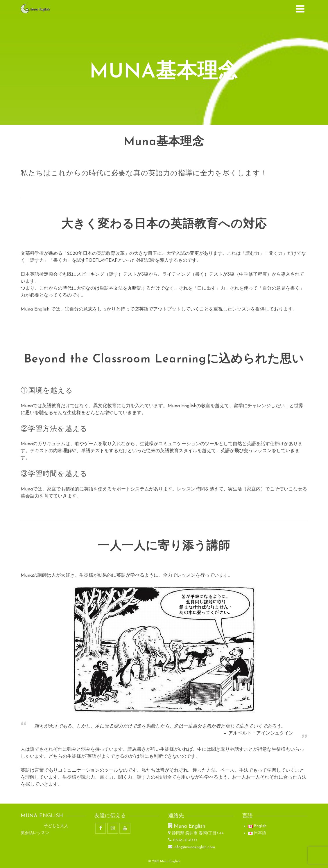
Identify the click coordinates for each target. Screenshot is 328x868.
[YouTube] (125, 828)
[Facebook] (101, 828)
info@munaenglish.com (192, 847)
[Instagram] (113, 828)
